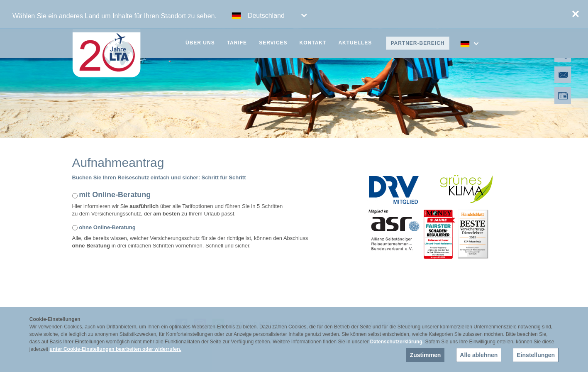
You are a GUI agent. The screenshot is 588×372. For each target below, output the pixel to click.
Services (273, 43)
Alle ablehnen (479, 355)
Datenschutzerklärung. (397, 342)
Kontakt (313, 43)
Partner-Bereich (417, 43)
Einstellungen (536, 355)
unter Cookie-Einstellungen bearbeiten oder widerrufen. (116, 349)
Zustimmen (426, 355)
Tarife (237, 43)
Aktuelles (355, 43)
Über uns (200, 43)
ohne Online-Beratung (107, 227)
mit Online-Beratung (115, 195)
